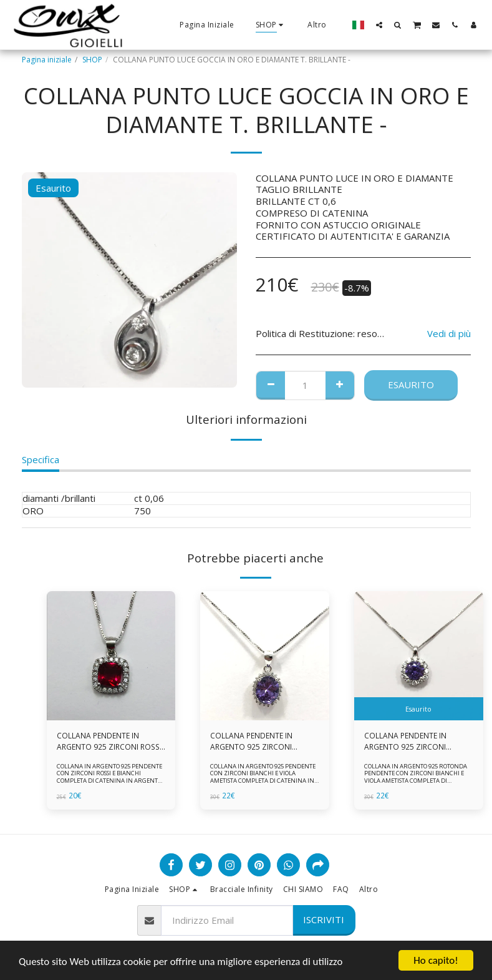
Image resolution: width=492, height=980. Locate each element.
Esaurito (411, 385)
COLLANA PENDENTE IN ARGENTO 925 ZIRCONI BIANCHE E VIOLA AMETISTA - (415, 742)
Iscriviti (324, 919)
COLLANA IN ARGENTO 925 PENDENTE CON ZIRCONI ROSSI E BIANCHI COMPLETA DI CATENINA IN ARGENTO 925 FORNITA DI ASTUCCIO (109, 777)
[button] (379, 25)
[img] (111, 656)
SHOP (92, 60)
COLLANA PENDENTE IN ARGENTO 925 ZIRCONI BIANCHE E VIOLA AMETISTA (258, 742)
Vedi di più (449, 334)
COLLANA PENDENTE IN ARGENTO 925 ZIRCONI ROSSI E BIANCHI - (109, 742)
